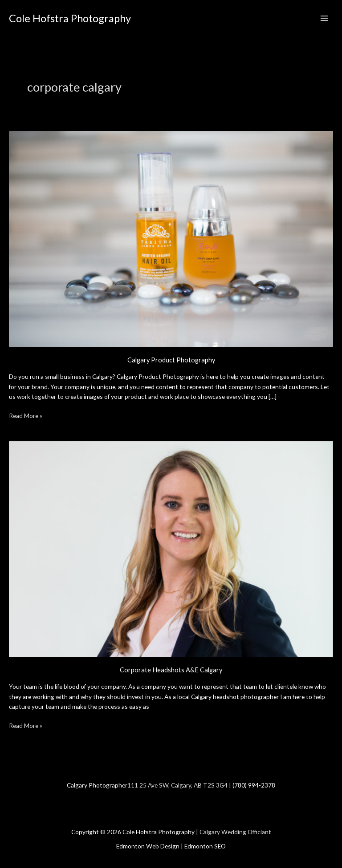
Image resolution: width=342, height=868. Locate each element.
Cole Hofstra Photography (70, 18)
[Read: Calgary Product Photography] (171, 238)
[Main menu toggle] (324, 18)
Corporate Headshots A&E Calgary (171, 670)
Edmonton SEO (205, 846)
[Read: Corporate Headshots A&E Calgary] (171, 548)
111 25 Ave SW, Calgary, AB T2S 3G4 (177, 785)
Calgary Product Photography (171, 360)
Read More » (26, 415)
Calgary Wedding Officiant (235, 832)
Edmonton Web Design (148, 846)
